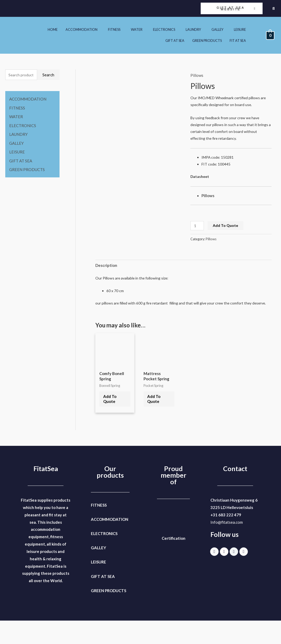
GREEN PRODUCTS (202, 41)
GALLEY (239, 29)
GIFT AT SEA (166, 41)
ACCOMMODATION (92, 29)
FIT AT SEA (236, 41)
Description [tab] (106, 276)
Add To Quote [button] (157, 423)
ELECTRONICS (181, 29)
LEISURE (138, 41)
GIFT (96, 602)
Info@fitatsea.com (227, 548)
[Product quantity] (198, 235)
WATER (152, 29)
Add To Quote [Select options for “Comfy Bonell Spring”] (112, 423)
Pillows (197, 75)
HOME (61, 29)
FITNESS (127, 29)
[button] (93, 29)
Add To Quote (227, 235)
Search (48, 75)
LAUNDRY (213, 29)
